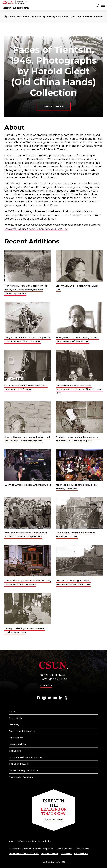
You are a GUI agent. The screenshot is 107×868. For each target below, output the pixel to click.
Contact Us (46, 685)
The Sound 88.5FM (19, 764)
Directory (14, 725)
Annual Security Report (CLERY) (24, 853)
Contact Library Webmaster (24, 770)
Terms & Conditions (64, 849)
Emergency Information (22, 731)
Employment (16, 738)
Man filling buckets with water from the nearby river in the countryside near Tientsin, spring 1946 (26, 290)
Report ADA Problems (21, 777)
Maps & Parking (17, 744)
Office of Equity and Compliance (38, 849)
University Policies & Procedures (26, 757)
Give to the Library (54, 820)
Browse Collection (54, 106)
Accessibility (15, 718)
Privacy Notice (83, 849)
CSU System (66, 853)
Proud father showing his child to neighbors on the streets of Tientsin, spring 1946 (79, 389)
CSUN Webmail (81, 853)
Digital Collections (16, 8)
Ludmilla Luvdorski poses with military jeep (28, 485)
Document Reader (50, 853)
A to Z (12, 711)
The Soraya (15, 751)
